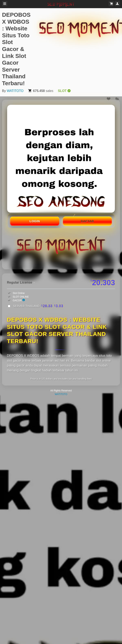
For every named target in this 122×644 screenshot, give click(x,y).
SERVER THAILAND (38, 306)
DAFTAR (87, 221)
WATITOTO (15, 91)
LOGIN (35, 221)
